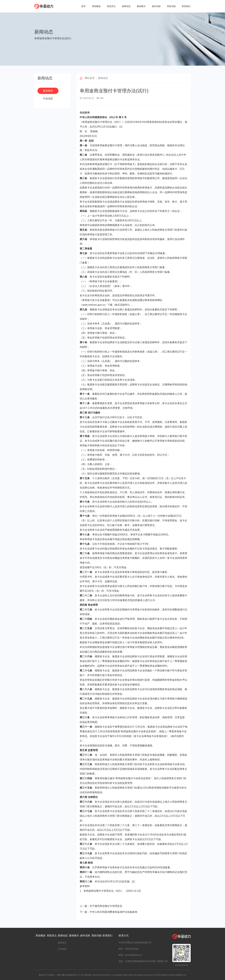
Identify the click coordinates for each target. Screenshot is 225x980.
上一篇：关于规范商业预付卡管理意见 (101, 906)
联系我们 (186, 6)
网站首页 (90, 78)
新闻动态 (126, 6)
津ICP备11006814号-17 (68, 975)
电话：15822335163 (129, 949)
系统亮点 (111, 6)
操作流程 (156, 6)
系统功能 (171, 6)
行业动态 (48, 99)
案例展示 (141, 6)
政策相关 (48, 91)
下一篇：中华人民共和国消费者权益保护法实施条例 (108, 912)
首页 (83, 6)
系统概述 (96, 6)
